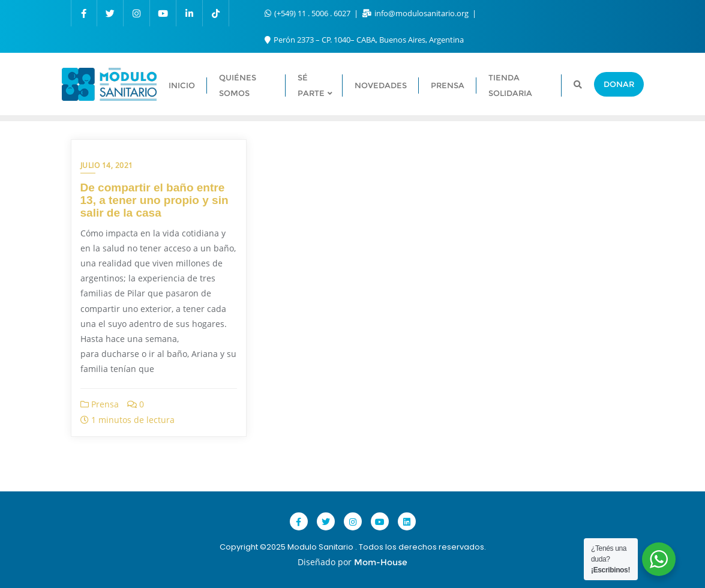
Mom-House (381, 562)
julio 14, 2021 (107, 165)
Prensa (100, 404)
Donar (619, 84)
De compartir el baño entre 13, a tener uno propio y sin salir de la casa (154, 200)
